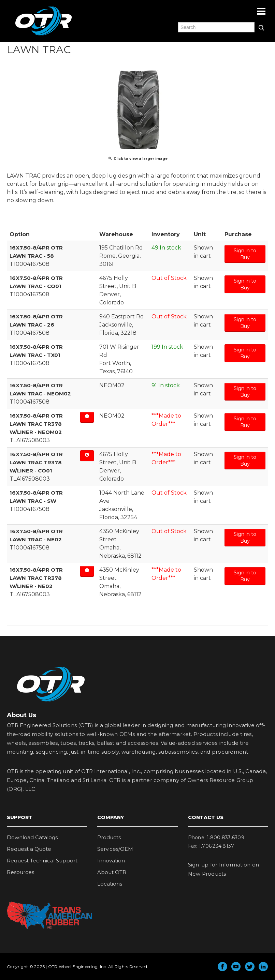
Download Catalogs (32, 837)
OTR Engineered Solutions (44, 35)
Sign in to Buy (245, 254)
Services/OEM (115, 849)
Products (109, 837)
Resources (20, 872)
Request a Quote (29, 849)
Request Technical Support (42, 861)
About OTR (112, 872)
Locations (110, 884)
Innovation (111, 861)
